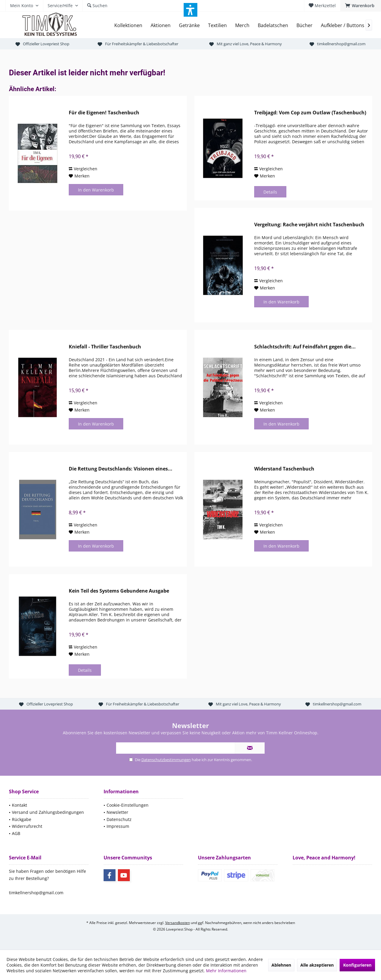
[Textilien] (217, 25)
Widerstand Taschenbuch (284, 469)
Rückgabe (22, 819)
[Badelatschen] (273, 25)
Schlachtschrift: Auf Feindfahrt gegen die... (305, 347)
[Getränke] (189, 25)
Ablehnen (281, 965)
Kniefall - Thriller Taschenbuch (105, 347)
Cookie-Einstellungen (128, 805)
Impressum (118, 826)
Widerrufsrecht (27, 826)
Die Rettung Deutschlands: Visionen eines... (121, 469)
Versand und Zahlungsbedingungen (48, 812)
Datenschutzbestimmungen (166, 760)
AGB (16, 833)
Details (270, 192)
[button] (190, 10)
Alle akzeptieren (317, 965)
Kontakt (19, 805)
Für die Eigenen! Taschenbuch (104, 113)
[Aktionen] (161, 25)
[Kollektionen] (128, 25)
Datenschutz (119, 819)
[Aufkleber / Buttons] (343, 25)
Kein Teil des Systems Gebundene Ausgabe (119, 591)
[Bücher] (305, 25)
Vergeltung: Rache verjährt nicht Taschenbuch (309, 225)
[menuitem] (361, 6)
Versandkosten (178, 923)
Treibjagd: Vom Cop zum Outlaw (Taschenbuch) (310, 113)
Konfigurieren (357, 965)
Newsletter (117, 812)
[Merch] (242, 25)
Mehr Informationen (226, 971)
